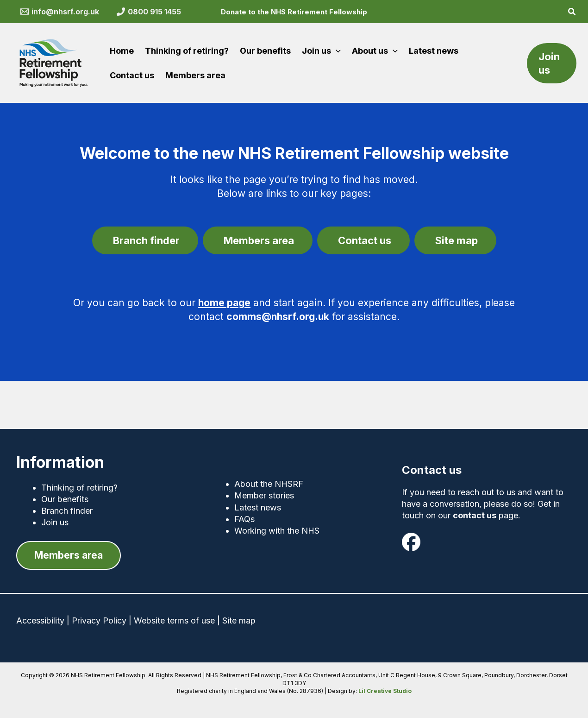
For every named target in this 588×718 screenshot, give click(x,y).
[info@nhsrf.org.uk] (60, 12)
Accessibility (40, 621)
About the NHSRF (269, 483)
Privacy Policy (99, 621)
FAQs (244, 518)
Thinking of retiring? (79, 487)
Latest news (258, 507)
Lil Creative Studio (385, 691)
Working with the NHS (277, 530)
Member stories (264, 495)
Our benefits (65, 498)
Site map (239, 621)
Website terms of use (174, 621)
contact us (475, 514)
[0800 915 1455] (149, 12)
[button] (572, 13)
